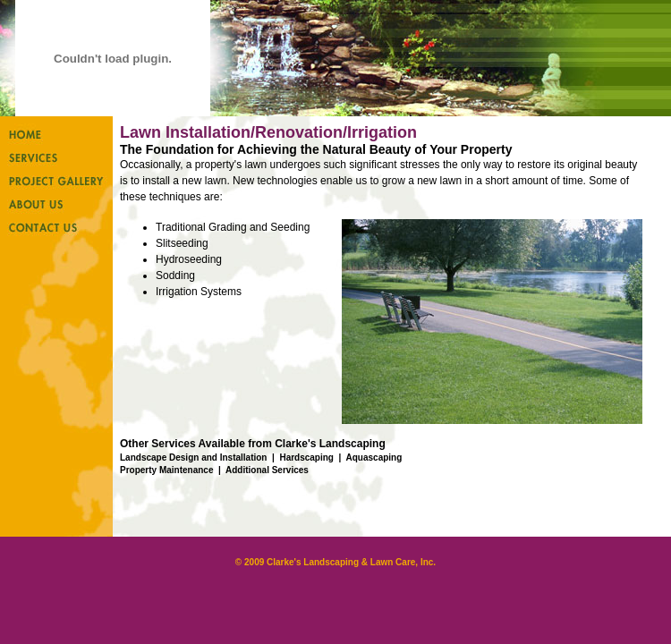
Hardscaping (306, 458)
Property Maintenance (166, 470)
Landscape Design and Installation (193, 458)
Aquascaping (374, 458)
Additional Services (267, 470)
